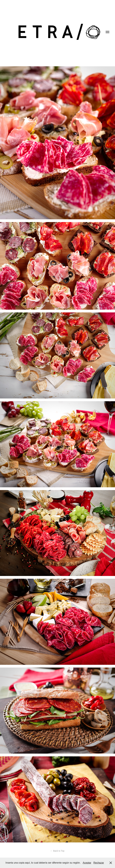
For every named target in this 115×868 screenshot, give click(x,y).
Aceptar (87, 863)
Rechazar (99, 863)
